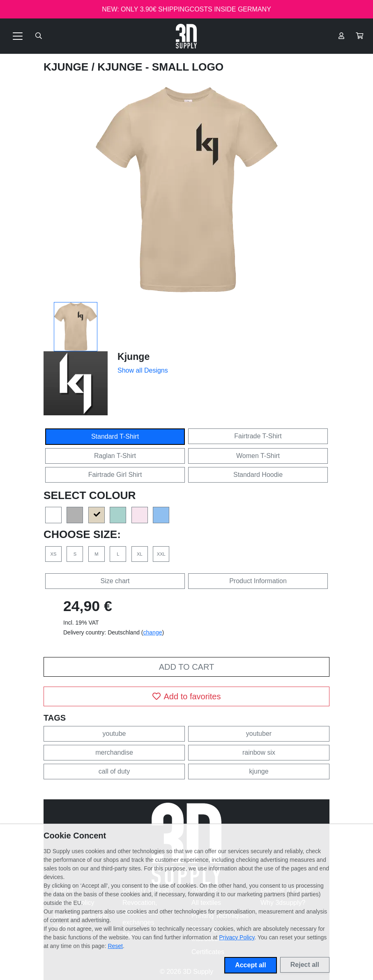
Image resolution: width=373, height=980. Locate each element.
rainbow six (259, 752)
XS (54, 554)
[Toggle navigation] (18, 36)
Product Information (258, 581)
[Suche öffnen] (39, 36)
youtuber (259, 734)
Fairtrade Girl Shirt (115, 475)
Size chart (115, 581)
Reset (115, 946)
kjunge (259, 771)
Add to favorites (187, 696)
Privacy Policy (237, 937)
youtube (114, 734)
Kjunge (68, 67)
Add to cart (186, 667)
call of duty (114, 771)
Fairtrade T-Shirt (258, 436)
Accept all (251, 965)
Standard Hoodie (258, 475)
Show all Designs (143, 370)
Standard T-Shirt (115, 436)
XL (140, 554)
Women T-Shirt (258, 456)
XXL (161, 554)
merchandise (114, 752)
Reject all (305, 965)
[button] (359, 36)
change (153, 632)
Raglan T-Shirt (115, 456)
